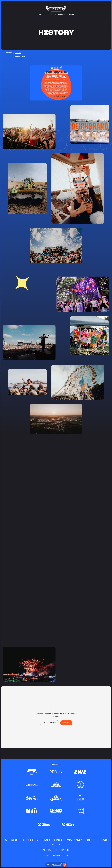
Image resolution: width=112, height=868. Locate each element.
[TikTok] (62, 850)
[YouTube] (69, 850)
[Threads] (50, 850)
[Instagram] (56, 850)
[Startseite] (56, 12)
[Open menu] (48, 865)
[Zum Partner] (32, 772)
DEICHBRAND (7, 53)
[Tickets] (65, 865)
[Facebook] (43, 850)
